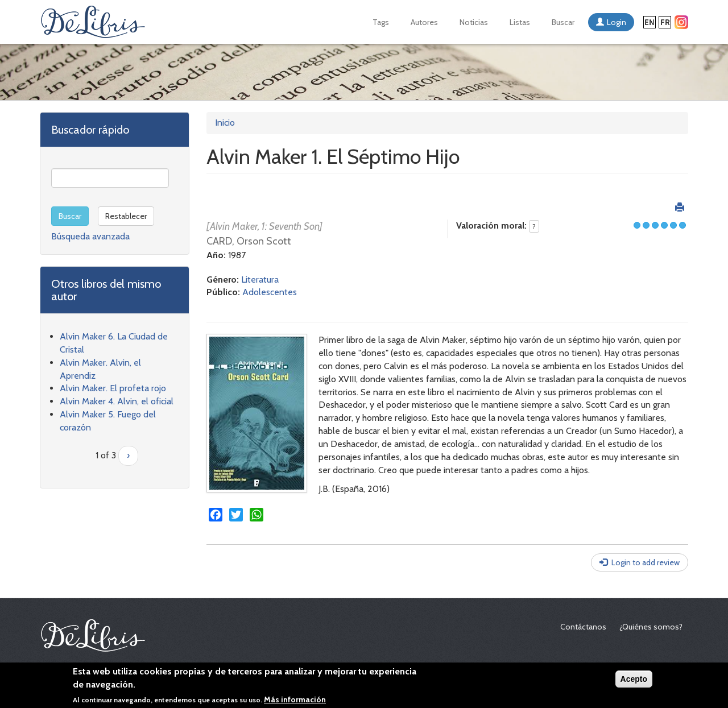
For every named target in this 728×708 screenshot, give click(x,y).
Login (617, 22)
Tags (381, 22)
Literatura (260, 280)
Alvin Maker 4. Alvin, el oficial (117, 401)
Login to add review (646, 562)
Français (665, 22)
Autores (424, 22)
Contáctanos (583, 627)
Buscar (563, 22)
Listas (520, 22)
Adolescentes (270, 292)
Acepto (634, 680)
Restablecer (126, 216)
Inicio (225, 123)
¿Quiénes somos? (651, 627)
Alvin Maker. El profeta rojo (113, 388)
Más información (295, 700)
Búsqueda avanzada (90, 236)
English (650, 22)
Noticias (474, 22)
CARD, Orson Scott (249, 241)
